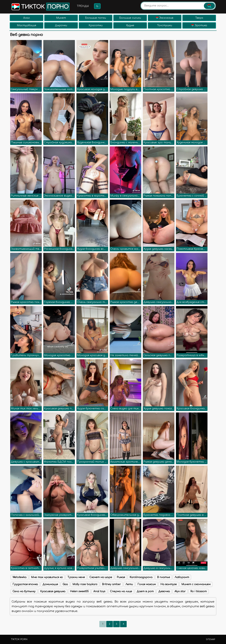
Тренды (83, 6)
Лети (129, 584)
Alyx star (180, 591)
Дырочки (61, 25)
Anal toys (99, 591)
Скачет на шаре (101, 577)
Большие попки (96, 18)
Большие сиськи (130, 18)
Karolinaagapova (141, 577)
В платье (164, 577)
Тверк (199, 18)
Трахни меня (76, 577)
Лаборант (182, 577)
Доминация (50, 584)
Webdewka (19, 577)
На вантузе (169, 584)
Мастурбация (27, 25)
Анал (27, 18)
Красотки (96, 25)
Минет (61, 18)
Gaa (65, 584)
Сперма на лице (121, 591)
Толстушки (165, 25)
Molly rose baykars (85, 584)
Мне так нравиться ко (47, 577)
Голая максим (147, 584)
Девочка (164, 591)
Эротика (199, 25)
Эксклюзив (165, 18)
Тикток (40, 7)
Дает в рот (145, 591)
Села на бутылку (24, 591)
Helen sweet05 (79, 591)
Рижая (121, 577)
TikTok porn (19, 639)
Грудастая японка (25, 584)
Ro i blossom (199, 591)
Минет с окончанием (196, 584)
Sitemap (210, 639)
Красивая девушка (53, 591)
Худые (130, 25)
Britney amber (111, 584)
